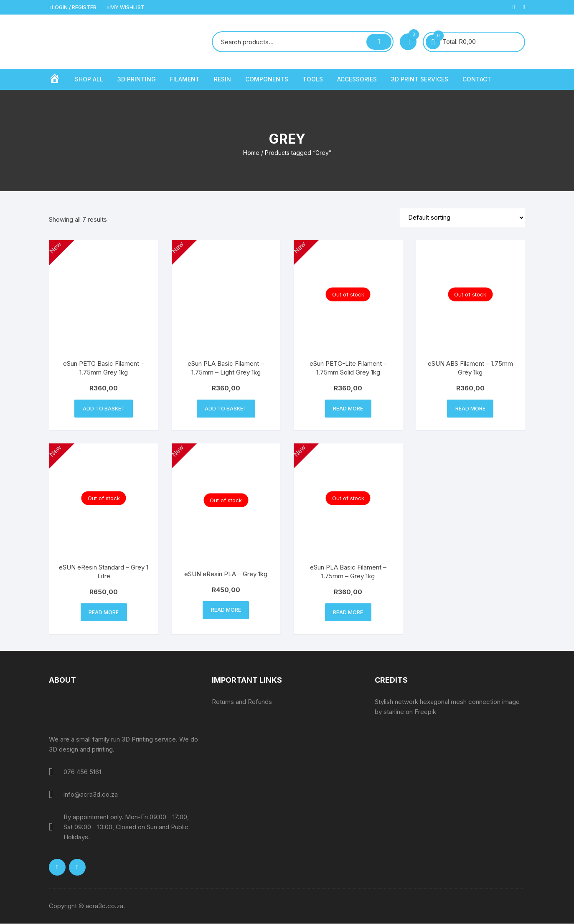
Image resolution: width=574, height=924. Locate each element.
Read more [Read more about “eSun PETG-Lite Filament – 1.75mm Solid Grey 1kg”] (348, 409)
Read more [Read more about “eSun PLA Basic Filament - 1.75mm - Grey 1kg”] (348, 613)
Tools (313, 79)
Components (267, 79)
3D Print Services (420, 79)
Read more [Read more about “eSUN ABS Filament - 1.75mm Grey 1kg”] (470, 409)
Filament (185, 79)
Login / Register (73, 7)
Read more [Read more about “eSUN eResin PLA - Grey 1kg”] (226, 610)
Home (251, 153)
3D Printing (137, 79)
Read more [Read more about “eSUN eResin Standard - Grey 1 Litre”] (104, 613)
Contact (477, 79)
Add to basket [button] (104, 409)
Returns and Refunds (242, 702)
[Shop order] (462, 218)
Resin (222, 79)
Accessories (357, 79)
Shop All (89, 79)
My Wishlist (126, 7)
